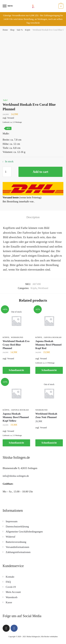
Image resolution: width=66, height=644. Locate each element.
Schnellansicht (16, 370)
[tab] (33, 217)
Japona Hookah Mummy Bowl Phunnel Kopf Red (48, 345)
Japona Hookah (53, 337)
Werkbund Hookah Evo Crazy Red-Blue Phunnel (16, 345)
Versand (11, 118)
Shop (12, 30)
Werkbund (43, 288)
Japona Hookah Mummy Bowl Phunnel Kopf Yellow (16, 417)
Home (5, 30)
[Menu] (5, 6)
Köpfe (28, 30)
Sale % (20, 30)
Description (33, 217)
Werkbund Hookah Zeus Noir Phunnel (46, 415)
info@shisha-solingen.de (16, 476)
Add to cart (40, 172)
